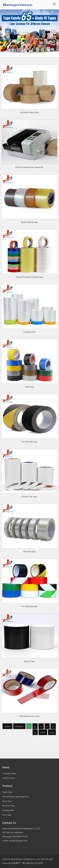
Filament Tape (30, 599)
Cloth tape (29, 434)
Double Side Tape (30, 544)
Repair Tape (29, 709)
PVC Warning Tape (30, 654)
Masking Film (29, 379)
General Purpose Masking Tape (29, 324)
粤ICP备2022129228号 (33, 863)
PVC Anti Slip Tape (29, 489)
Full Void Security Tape (30, 764)
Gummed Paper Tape (29, 112)
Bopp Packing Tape (30, 269)
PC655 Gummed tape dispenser (29, 215)
